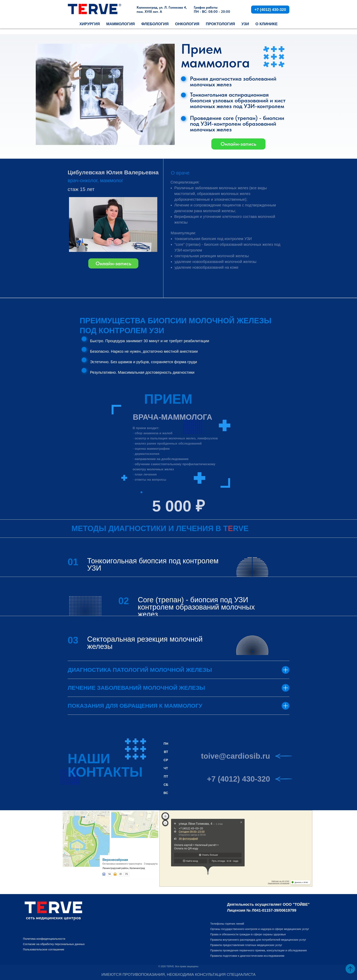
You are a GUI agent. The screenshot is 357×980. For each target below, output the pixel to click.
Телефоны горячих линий (227, 924)
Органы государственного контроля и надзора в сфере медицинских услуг (260, 929)
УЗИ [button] (245, 24)
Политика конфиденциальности (44, 939)
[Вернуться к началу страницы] (350, 969)
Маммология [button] (120, 24)
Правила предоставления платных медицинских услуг (246, 945)
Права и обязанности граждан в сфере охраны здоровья (248, 934)
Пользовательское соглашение (44, 949)
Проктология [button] (220, 24)
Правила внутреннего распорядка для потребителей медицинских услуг (258, 940)
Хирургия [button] (90, 24)
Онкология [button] (187, 24)
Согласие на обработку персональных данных (54, 944)
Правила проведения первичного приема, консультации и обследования (258, 950)
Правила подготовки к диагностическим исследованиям (247, 956)
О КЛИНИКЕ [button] (267, 24)
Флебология (155, 24)
